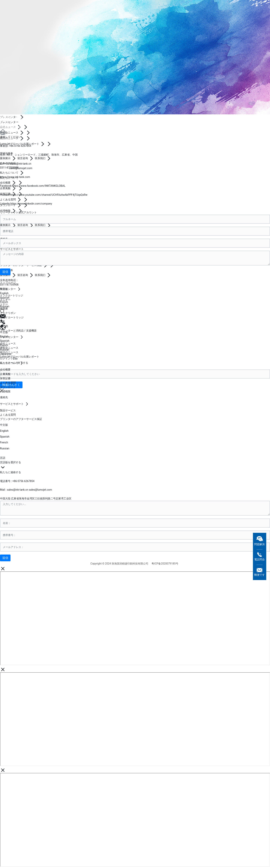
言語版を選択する (10, 462)
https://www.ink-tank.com (15, 177)
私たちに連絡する (10, 472)
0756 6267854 (23, 146)
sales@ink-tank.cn (21, 164)
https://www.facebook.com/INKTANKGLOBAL (39, 186)
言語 (3, 458)
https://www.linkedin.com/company (31, 204)
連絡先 (11, 119)
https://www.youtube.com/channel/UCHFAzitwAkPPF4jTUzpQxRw (49, 195)
